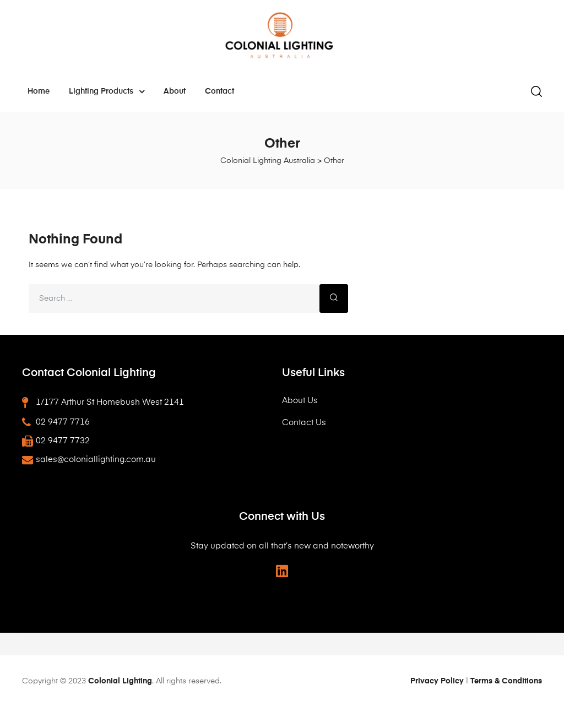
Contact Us (304, 423)
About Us (300, 401)
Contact (219, 91)
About (175, 91)
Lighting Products (107, 91)
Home (39, 91)
